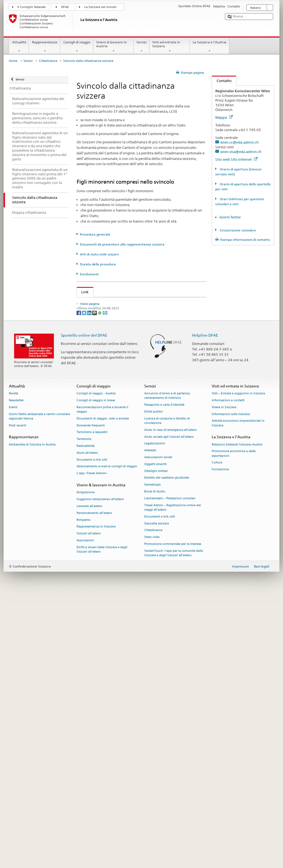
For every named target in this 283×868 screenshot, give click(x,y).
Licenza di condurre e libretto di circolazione (167, 692)
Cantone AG (93, 350)
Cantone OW (93, 467)
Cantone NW (93, 459)
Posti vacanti (18, 697)
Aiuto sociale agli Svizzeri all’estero (169, 708)
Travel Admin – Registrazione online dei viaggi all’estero (173, 779)
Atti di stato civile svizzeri (99, 254)
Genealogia (152, 756)
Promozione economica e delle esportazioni (234, 725)
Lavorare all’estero (89, 778)
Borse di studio (155, 763)
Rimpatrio (84, 791)
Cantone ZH (92, 559)
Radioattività (86, 717)
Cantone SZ (92, 501)
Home (13, 61)
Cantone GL (92, 417)
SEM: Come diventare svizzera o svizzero (116, 302)
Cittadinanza (48, 61)
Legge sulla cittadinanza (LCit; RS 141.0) (116, 319)
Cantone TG (92, 517)
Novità (13, 665)
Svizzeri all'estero (89, 805)
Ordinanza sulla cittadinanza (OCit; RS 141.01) (121, 328)
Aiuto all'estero (87, 724)
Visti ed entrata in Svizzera (170, 47)
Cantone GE (92, 408)
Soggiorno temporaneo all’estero (100, 771)
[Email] (105, 584)
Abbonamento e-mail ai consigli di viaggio (107, 738)
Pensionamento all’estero (94, 784)
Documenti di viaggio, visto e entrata (103, 690)
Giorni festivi (230, 217)
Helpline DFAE (205, 607)
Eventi (13, 679)
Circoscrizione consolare (237, 230)
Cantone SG (92, 492)
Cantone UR (92, 526)
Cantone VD (93, 534)
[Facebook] (79, 584)
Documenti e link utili (92, 731)
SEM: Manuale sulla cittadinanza (110, 311)
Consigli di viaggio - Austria (96, 665)
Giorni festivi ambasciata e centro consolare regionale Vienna (39, 688)
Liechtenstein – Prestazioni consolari (170, 770)
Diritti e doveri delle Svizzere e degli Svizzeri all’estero (102, 821)
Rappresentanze (45, 47)
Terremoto (84, 711)
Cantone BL (92, 383)
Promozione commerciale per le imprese (173, 815)
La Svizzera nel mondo (100, 7)
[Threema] (95, 584)
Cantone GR (92, 425)
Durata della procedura (98, 264)
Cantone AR (92, 366)
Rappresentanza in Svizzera (96, 798)
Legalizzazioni (155, 715)
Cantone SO (92, 484)
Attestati (150, 722)
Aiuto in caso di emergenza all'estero (171, 701)
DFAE (65, 7)
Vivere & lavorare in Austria (114, 47)
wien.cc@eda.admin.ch (239, 142)
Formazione (220, 741)
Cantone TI (92, 509)
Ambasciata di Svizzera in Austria (32, 716)
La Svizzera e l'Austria (210, 47)
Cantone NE (92, 450)
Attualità (19, 47)
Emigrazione (86, 764)
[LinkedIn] (90, 584)
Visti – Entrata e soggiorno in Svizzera (238, 665)
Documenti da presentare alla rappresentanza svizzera (122, 244)
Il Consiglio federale (32, 7)
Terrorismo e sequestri (92, 704)
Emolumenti (89, 274)
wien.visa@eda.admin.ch (241, 152)
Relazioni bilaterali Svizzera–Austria (237, 716)
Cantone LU (92, 442)
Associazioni (85, 812)
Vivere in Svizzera (224, 679)
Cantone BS (92, 392)
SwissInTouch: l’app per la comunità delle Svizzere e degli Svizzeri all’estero (174, 825)
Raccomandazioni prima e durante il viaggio (102, 681)
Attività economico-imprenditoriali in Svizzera (238, 695)
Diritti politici (154, 683)
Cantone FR (92, 400)
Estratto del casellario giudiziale (167, 749)
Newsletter (16, 672)
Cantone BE (92, 375)
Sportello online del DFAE (84, 607)
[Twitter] (84, 584)
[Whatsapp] (100, 584)
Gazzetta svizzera (157, 795)
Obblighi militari (156, 742)
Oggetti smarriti (155, 736)
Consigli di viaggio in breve (96, 672)
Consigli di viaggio (77, 47)
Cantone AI (92, 358)
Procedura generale (95, 234)
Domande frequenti (91, 697)
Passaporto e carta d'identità (164, 676)
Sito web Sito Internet (236, 159)
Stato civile (152, 809)
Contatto (222, 81)
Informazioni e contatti (228, 672)
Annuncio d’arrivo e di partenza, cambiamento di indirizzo (167, 667)
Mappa (224, 117)
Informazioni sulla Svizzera (231, 686)
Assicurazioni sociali (158, 729)
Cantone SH (92, 476)
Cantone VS (92, 542)
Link (83, 292)
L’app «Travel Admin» (92, 745)
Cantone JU (92, 434)
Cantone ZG (92, 551)
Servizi (142, 47)
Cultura (217, 734)
